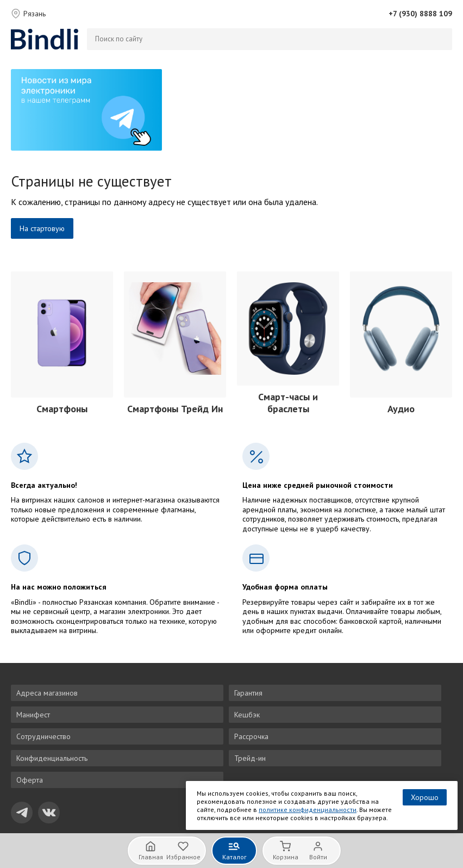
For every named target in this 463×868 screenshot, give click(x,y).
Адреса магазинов (47, 693)
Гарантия (248, 693)
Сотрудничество (43, 736)
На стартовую (42, 228)
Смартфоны (62, 409)
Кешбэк (247, 715)
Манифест (33, 715)
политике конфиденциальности (308, 810)
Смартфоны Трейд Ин (175, 409)
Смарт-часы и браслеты (288, 403)
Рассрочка (251, 736)
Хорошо (425, 797)
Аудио (401, 409)
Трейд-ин (250, 758)
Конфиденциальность (52, 758)
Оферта (30, 780)
